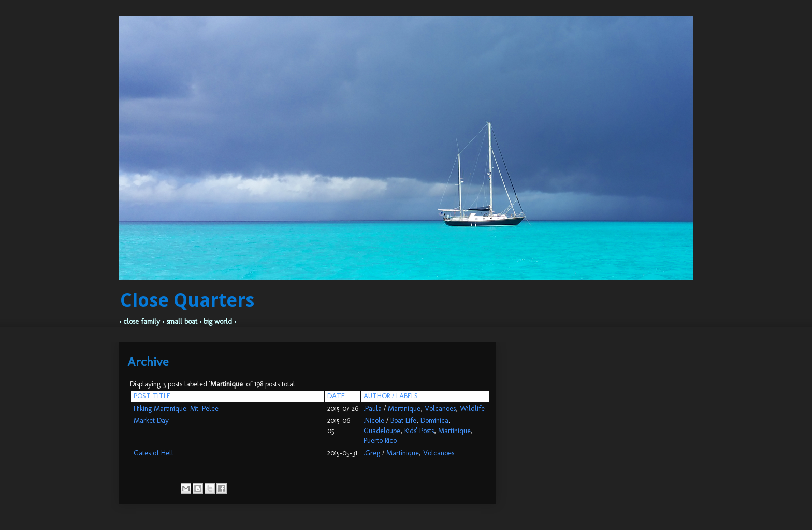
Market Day (151, 420)
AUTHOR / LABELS (391, 396)
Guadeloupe (382, 431)
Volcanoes (440, 409)
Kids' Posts (419, 431)
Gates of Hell (154, 453)
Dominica (434, 420)
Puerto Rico (380, 441)
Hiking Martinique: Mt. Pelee (176, 409)
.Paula (373, 409)
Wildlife (472, 409)
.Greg (372, 453)
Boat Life (403, 420)
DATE (336, 396)
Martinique (404, 409)
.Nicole (374, 420)
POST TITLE (152, 396)
